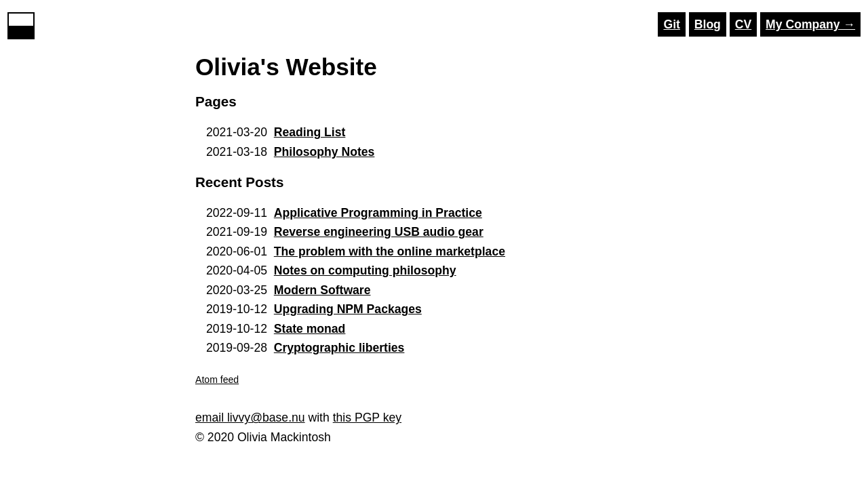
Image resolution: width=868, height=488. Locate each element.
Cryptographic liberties (339, 348)
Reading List (310, 132)
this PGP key (367, 418)
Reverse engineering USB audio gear (379, 232)
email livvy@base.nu (250, 418)
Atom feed (217, 380)
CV (743, 24)
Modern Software (322, 290)
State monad (310, 329)
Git (671, 24)
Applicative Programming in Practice (378, 213)
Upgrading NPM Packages (348, 309)
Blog (708, 24)
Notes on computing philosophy (365, 270)
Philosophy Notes (324, 152)
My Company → (810, 24)
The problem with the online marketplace (390, 251)
